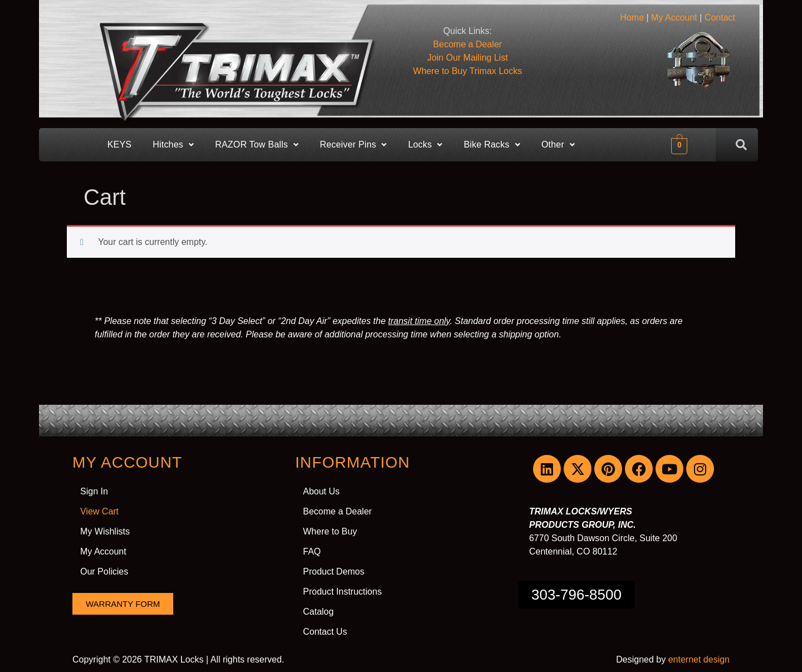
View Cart (99, 511)
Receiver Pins (353, 144)
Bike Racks (492, 144)
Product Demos (334, 572)
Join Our (468, 58)
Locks (426, 144)
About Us (321, 491)
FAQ (312, 551)
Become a (468, 44)
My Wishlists (105, 531)
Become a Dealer (338, 511)
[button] (173, 145)
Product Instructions (342, 592)
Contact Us (325, 632)
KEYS (120, 144)
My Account (674, 18)
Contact (720, 18)
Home (632, 18)
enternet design (699, 659)
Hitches (173, 144)
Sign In (94, 491)
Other (558, 144)
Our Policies (104, 572)
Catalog (318, 612)
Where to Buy (468, 71)
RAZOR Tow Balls (257, 144)
